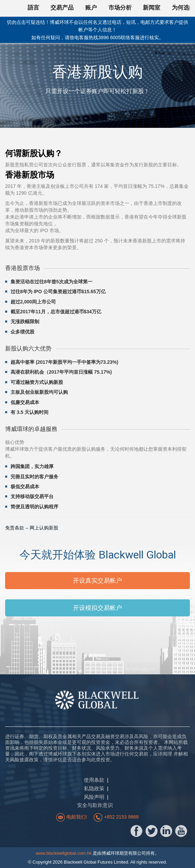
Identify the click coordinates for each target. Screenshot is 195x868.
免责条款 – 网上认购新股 (32, 528)
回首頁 (13, 8)
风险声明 (94, 797)
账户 (91, 8)
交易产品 (62, 8)
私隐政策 (94, 788)
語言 (33, 8)
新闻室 (152, 8)
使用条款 (94, 780)
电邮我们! (77, 817)
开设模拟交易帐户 (97, 608)
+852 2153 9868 (121, 817)
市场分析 (120, 8)
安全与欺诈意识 (95, 805)
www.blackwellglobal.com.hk (64, 853)
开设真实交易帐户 (97, 581)
